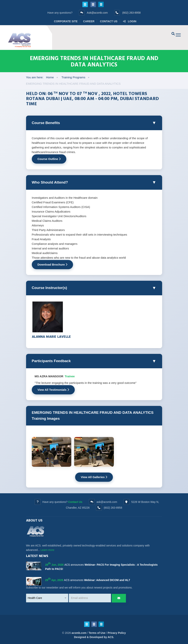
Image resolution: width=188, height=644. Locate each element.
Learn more (48, 550)
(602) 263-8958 (131, 13)
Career (89, 21)
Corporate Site (66, 21)
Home (50, 77)
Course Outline (49, 159)
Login (130, 21)
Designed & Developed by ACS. (94, 637)
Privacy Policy (117, 633)
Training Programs (73, 77)
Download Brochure (53, 264)
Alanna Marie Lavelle (51, 336)
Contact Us (109, 21)
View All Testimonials (53, 390)
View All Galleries (94, 477)
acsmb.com (79, 633)
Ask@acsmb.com (97, 13)
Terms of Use (97, 633)
